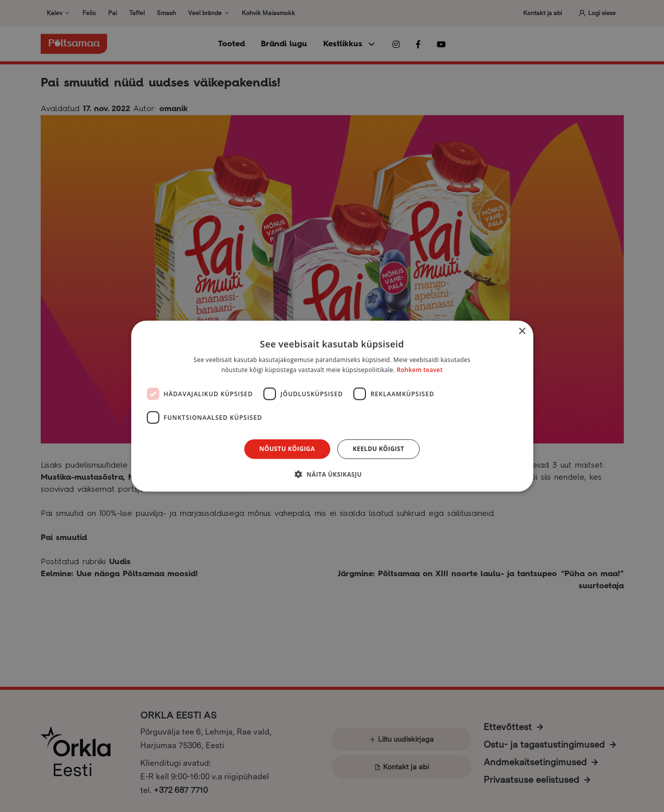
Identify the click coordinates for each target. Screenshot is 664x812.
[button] (332, 474)
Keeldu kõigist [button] (379, 449)
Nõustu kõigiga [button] (287, 449)
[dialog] (332, 406)
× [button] (522, 331)
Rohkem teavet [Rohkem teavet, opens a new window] (420, 370)
